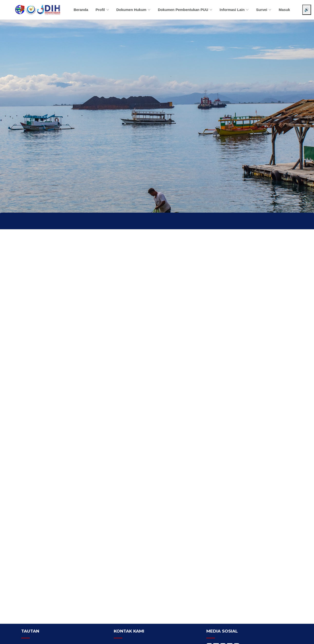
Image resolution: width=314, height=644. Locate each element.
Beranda (81, 10)
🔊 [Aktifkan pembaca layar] (307, 10)
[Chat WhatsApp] (303, 636)
